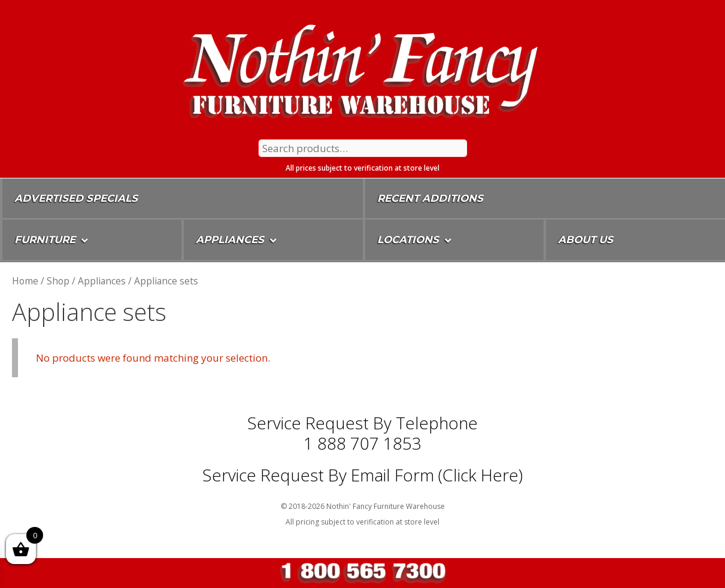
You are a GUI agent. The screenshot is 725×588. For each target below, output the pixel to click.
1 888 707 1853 (362, 443)
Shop (58, 281)
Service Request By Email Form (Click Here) (362, 475)
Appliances (102, 281)
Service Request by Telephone (362, 423)
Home (25, 281)
